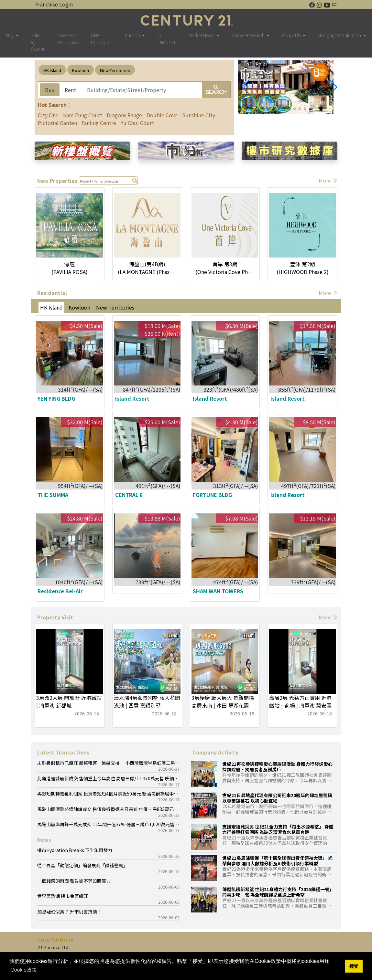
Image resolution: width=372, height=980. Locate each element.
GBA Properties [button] (102, 38)
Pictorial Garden (57, 123)
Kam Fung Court (83, 115)
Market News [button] (202, 35)
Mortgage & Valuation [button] (340, 35)
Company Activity (215, 752)
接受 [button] (354, 966)
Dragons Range (124, 115)
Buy (50, 90)
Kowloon (81, 70)
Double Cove (162, 115)
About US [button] (292, 35)
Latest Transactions (63, 752)
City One (48, 115)
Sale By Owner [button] (38, 42)
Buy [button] (10, 35)
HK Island (52, 70)
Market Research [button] (248, 35)
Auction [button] (133, 35)
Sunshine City (199, 115)
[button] (334, 87)
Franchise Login (54, 4)
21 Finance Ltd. (54, 947)
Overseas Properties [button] (68, 38)
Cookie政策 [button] (24, 970)
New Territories (115, 70)
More (328, 180)
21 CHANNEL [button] (167, 38)
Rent (70, 90)
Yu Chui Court (137, 123)
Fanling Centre (99, 123)
